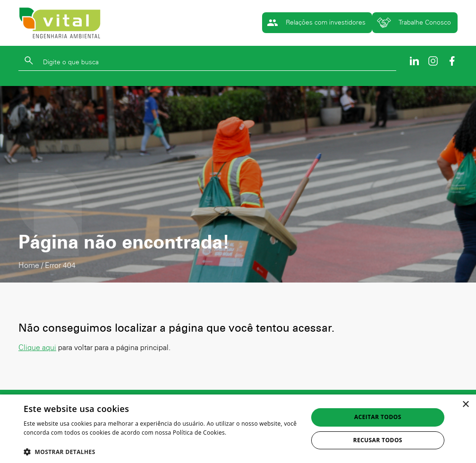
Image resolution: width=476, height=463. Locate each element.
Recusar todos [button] (378, 440)
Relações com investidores (316, 23)
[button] (161, 451)
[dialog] (238, 429)
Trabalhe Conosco (414, 23)
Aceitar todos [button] (378, 417)
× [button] (465, 405)
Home (29, 265)
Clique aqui (37, 347)
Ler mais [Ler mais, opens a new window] (35, 442)
